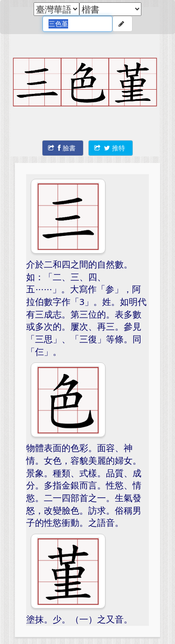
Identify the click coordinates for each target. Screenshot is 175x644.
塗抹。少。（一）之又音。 (79, 619)
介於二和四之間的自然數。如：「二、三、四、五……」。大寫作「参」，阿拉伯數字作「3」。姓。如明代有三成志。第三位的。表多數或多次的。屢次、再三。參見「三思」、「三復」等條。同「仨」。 (86, 308)
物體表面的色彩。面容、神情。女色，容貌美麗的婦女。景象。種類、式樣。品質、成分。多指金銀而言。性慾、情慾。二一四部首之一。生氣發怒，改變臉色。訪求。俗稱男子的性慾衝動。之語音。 (84, 485)
